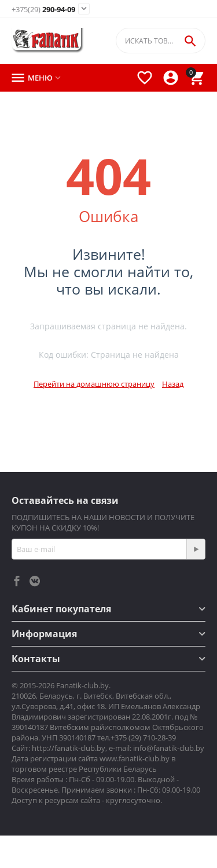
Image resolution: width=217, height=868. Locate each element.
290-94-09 (43, 10)
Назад (173, 384)
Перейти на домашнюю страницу (94, 384)
